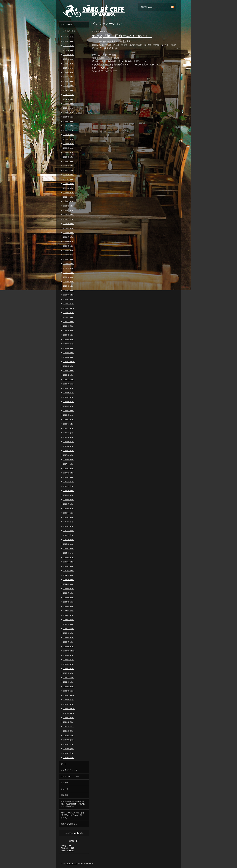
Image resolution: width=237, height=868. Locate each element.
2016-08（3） (68, 500)
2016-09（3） (68, 495)
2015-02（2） (68, 566)
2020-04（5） (68, 304)
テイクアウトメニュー (70, 776)
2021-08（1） (68, 233)
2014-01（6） (68, 620)
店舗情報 (65, 795)
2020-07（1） (68, 290)
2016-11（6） (68, 486)
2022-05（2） (68, 192)
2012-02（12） (69, 713)
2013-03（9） (68, 660)
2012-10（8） (68, 682)
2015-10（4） (68, 540)
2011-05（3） (68, 753)
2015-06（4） (68, 553)
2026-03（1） (68, 41)
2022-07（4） (68, 184)
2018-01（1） (68, 424)
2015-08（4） (68, 544)
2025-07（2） (68, 63)
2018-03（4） (68, 415)
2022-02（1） (68, 206)
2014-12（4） (68, 575)
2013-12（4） (68, 624)
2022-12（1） (68, 166)
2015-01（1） (68, 571)
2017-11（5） (68, 433)
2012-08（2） (68, 691)
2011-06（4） (68, 749)
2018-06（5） (68, 402)
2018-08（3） (68, 393)
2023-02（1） (68, 161)
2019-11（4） (68, 326)
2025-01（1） (68, 86)
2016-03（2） (68, 517)
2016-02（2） (68, 522)
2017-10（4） (68, 437)
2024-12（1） (68, 90)
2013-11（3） (68, 629)
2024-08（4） (68, 108)
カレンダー (65, 789)
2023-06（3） (68, 144)
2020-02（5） (68, 313)
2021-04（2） (68, 250)
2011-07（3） (68, 744)
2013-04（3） (68, 655)
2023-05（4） (68, 148)
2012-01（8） (68, 718)
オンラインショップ (69, 770)
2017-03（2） (68, 468)
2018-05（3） (68, 406)
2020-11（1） (68, 273)
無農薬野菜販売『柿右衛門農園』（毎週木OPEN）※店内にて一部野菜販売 (73, 804)
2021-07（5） (68, 237)
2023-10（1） (68, 135)
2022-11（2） (68, 170)
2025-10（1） (68, 50)
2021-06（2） (68, 241)
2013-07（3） (68, 642)
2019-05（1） (68, 353)
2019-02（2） (68, 366)
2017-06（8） (68, 455)
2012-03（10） (69, 709)
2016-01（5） (68, 526)
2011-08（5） (68, 740)
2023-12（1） (68, 126)
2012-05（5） (68, 704)
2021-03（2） (68, 255)
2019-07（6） (68, 344)
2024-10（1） (68, 99)
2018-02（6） (68, 419)
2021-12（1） (68, 215)
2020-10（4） (68, 277)
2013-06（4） (68, 646)
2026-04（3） (68, 37)
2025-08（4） (68, 59)
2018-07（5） (68, 397)
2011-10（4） (68, 731)
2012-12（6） (68, 673)
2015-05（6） (68, 557)
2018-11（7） (68, 379)
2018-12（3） (68, 375)
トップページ (66, 25)
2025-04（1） (68, 77)
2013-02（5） (68, 664)
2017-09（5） (68, 442)
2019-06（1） (68, 348)
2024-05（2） (68, 117)
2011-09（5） (68, 735)
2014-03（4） (68, 611)
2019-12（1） (68, 322)
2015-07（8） (68, 548)
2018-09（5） (68, 388)
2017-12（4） (68, 428)
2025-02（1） (68, 81)
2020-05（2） (68, 299)
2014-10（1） (68, 580)
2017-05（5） (68, 459)
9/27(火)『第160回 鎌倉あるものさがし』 (122, 36)
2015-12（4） (68, 531)
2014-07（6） (68, 593)
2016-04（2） (68, 513)
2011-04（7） (68, 758)
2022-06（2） (68, 188)
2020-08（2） (68, 286)
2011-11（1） (68, 726)
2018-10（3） (68, 384)
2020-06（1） (68, 295)
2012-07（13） (69, 695)
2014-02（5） (68, 615)
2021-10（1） (68, 224)
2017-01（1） (68, 477)
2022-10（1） (68, 175)
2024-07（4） (68, 112)
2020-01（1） (68, 317)
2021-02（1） (68, 259)
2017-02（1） (68, 473)
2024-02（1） (68, 121)
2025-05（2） (68, 72)
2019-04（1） (68, 357)
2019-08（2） (68, 339)
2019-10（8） (68, 330)
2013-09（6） (68, 637)
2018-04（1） (68, 411)
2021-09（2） (68, 228)
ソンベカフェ (72, 863)
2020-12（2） (68, 268)
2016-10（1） (68, 491)
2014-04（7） (68, 606)
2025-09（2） (68, 55)
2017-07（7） (68, 451)
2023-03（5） (68, 157)
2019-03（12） (69, 362)
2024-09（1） (68, 103)
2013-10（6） (68, 633)
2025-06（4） (68, 68)
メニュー (65, 783)
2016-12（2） (68, 482)
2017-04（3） (68, 464)
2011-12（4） (68, 722)
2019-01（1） (68, 370)
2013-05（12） (69, 651)
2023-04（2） (68, 152)
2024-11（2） (68, 95)
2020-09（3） (68, 281)
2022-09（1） (68, 179)
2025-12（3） (68, 46)
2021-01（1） (68, 264)
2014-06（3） (68, 597)
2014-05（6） (68, 602)
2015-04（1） (68, 562)
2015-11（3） (68, 535)
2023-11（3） (68, 130)
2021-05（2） (68, 246)
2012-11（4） (68, 677)
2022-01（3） (68, 210)
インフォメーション (69, 31)
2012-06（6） (68, 700)
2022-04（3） (68, 197)
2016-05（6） (68, 508)
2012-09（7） (68, 686)
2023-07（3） (68, 139)
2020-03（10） (69, 308)
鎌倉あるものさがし (69, 824)
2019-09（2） (68, 335)
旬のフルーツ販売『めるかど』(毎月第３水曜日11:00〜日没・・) (74, 815)
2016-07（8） (68, 504)
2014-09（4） (68, 584)
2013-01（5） (68, 669)
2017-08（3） (68, 446)
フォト (64, 764)
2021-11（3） (68, 219)
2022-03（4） (68, 201)
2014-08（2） (68, 588)
